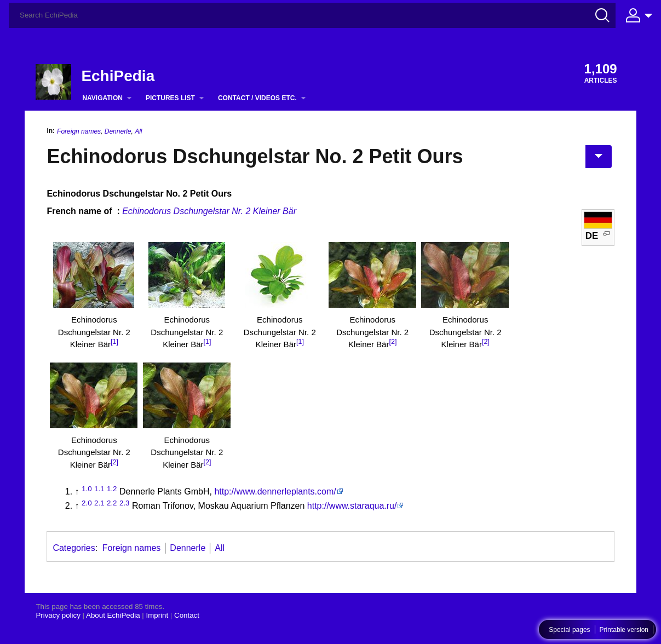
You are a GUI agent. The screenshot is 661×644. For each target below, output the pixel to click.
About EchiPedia (113, 615)
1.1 (99, 489)
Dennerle (118, 131)
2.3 (125, 503)
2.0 (87, 503)
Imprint (157, 615)
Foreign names (79, 131)
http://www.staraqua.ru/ (352, 506)
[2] (393, 342)
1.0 (87, 489)
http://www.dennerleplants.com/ (275, 491)
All (138, 131)
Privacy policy (58, 615)
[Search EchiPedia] (312, 15)
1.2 (112, 489)
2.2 (112, 503)
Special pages (569, 630)
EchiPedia (118, 76)
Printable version (624, 630)
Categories (74, 548)
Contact (187, 615)
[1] (114, 342)
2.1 (99, 503)
